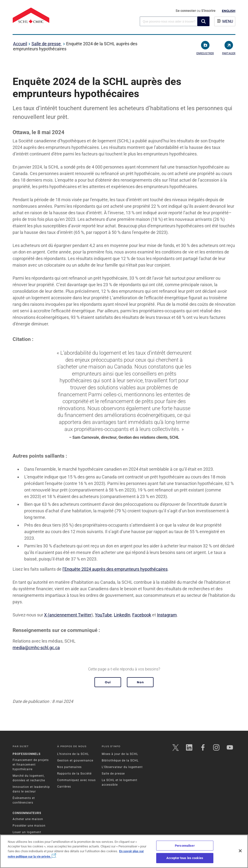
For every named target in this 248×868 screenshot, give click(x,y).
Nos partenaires (69, 767)
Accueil (20, 44)
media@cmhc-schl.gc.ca (36, 648)
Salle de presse (47, 44)
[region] (124, 851)
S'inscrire (208, 11)
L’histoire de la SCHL (73, 754)
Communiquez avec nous (76, 780)
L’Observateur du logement (122, 767)
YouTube (103, 615)
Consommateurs (27, 813)
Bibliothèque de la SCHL (120, 760)
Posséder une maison (29, 826)
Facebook (142, 615)
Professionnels (27, 754)
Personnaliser (185, 846)
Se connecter (186, 11)
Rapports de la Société (74, 774)
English (229, 11)
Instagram (167, 615)
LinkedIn (122, 615)
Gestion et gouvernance (75, 760)
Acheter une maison (28, 819)
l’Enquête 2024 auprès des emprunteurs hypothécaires (115, 569)
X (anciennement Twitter (68, 615)
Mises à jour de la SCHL (120, 754)
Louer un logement (27, 832)
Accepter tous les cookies (185, 858)
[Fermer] (240, 851)
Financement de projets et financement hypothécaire (31, 765)
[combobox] (169, 21)
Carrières (64, 787)
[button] (203, 21)
